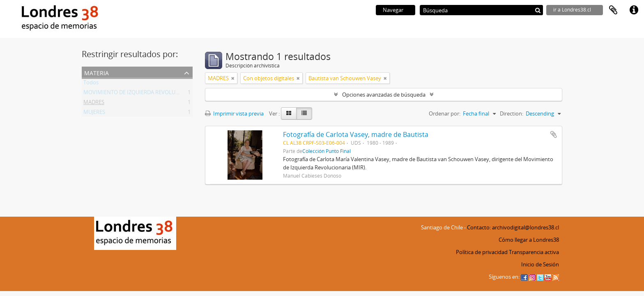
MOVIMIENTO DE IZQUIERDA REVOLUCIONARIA (142, 94)
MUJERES (94, 113)
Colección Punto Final (327, 151)
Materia (97, 72)
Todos (91, 84)
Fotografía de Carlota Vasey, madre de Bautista (356, 134)
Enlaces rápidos (634, 10)
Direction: (512, 113)
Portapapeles (613, 10)
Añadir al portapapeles (554, 134)
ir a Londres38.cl (572, 10)
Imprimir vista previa (234, 113)
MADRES (94, 104)
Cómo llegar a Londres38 (529, 240)
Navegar (393, 10)
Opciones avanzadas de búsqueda (384, 95)
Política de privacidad (482, 252)
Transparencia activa (534, 252)
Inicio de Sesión (540, 264)
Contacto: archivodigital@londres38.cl (513, 227)
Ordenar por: (445, 113)
